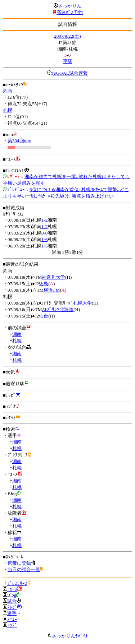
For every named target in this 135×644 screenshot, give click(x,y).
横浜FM (52, 290)
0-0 (44, 233)
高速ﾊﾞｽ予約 (70, 12)
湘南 (8, 91)
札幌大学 (82, 303)
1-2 (44, 220)
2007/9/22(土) (67, 36)
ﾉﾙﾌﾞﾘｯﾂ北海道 (58, 309)
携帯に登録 (19, 563)
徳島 (44, 284)
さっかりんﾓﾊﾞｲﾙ (68, 636)
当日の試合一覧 (24, 569)
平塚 (68, 61)
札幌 (8, 110)
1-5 (44, 246)
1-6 (44, 239)
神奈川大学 (53, 277)
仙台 (44, 316)
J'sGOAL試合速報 (70, 73)
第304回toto (19, 141)
